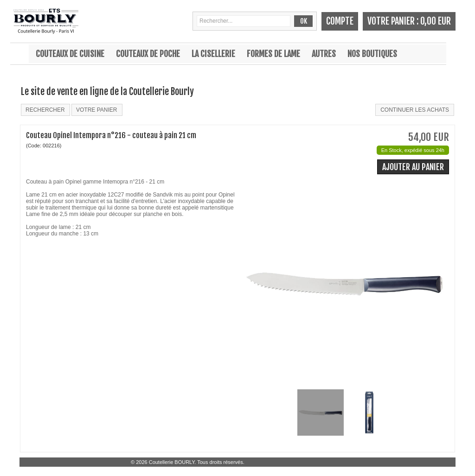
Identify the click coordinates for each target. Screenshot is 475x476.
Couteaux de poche (148, 54)
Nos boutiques (372, 54)
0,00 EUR (436, 21)
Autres (324, 54)
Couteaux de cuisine (70, 54)
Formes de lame (273, 54)
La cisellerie (213, 54)
